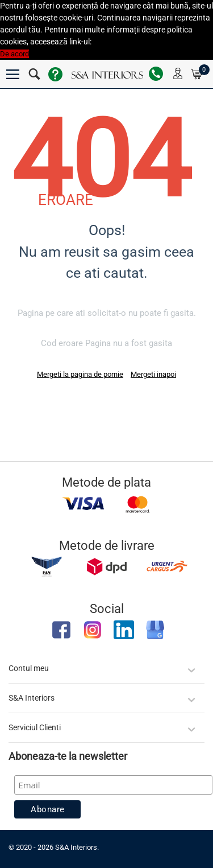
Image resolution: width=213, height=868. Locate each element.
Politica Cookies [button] (119, 42)
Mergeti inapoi (153, 374)
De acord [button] (14, 54)
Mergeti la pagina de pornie (80, 374)
